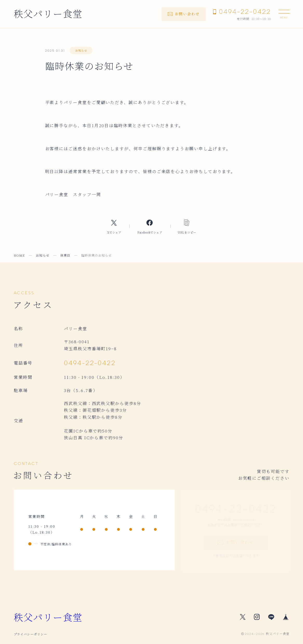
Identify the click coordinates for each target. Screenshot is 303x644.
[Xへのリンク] (114, 226)
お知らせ (81, 50)
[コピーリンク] (187, 226)
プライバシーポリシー (31, 634)
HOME (19, 255)
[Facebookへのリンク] (150, 226)
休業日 (65, 255)
